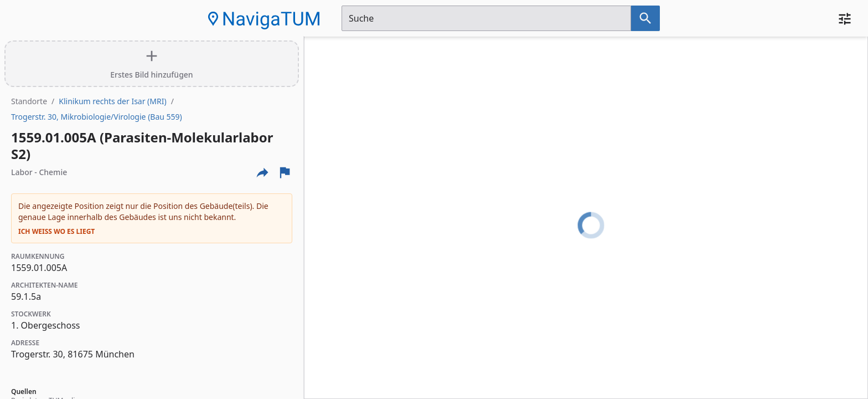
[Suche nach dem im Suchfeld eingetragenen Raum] (645, 18)
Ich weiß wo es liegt (56, 232)
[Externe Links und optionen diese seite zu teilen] (262, 172)
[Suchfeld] (486, 18)
